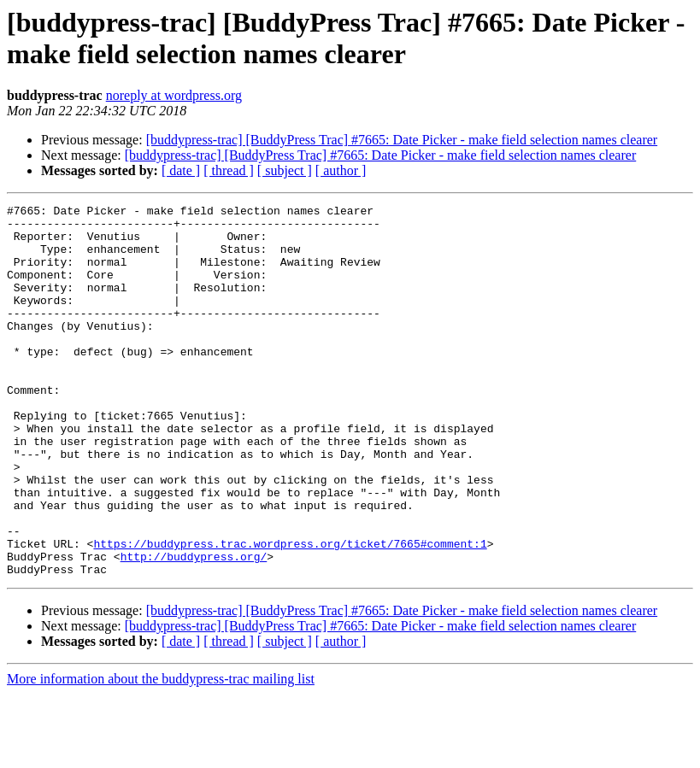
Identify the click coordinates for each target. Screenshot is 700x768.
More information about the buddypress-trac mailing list (161, 753)
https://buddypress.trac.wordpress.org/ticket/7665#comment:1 (290, 613)
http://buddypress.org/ (194, 628)
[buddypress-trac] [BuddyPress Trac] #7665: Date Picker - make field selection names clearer (402, 140)
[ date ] (181, 170)
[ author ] (341, 170)
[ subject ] (285, 170)
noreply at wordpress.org (174, 95)
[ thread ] (229, 170)
